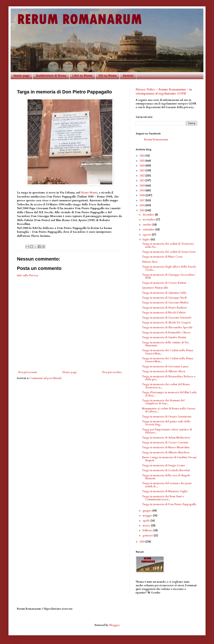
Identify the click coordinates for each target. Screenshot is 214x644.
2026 (142, 156)
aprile (147, 521)
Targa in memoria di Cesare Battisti (164, 283)
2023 (142, 171)
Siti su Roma (108, 76)
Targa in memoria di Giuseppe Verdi (164, 298)
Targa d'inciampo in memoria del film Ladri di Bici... (169, 394)
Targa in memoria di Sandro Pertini (164, 337)
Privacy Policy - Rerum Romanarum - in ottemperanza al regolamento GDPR (164, 92)
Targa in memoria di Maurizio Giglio (165, 491)
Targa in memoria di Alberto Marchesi (166, 452)
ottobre (147, 225)
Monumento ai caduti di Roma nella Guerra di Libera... (169, 410)
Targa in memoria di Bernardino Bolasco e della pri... (169, 378)
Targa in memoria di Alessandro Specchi (167, 327)
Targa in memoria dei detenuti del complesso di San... (163, 402)
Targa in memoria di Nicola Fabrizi (164, 313)
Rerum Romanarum (156, 140)
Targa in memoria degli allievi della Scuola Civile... (169, 268)
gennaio (148, 535)
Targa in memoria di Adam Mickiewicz (166, 438)
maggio (148, 516)
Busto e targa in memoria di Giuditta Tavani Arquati (169, 459)
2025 (142, 161)
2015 (142, 210)
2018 (142, 195)
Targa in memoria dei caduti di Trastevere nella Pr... (168, 245)
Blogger (114, 625)
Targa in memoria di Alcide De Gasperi (166, 323)
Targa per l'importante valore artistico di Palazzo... (167, 431)
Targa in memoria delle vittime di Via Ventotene (165, 344)
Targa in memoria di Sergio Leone (163, 465)
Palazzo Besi (150, 262)
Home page (22, 76)
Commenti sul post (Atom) (46, 378)
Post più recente (28, 372)
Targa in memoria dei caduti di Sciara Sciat (169, 252)
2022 (142, 176)
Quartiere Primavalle (155, 288)
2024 (142, 166)
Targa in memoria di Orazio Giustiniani (167, 417)
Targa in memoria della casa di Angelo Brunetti (166, 477)
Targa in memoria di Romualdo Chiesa (166, 333)
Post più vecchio (112, 372)
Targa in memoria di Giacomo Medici (165, 303)
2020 (142, 186)
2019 (142, 190)
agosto (147, 235)
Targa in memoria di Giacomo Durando (167, 318)
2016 (142, 205)
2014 (142, 542)
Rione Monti (89, 193)
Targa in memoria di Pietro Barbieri (164, 308)
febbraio (148, 530)
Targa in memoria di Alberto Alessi (164, 371)
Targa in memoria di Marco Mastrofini (166, 447)
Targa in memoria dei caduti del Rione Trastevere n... (166, 386)
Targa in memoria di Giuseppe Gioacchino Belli (168, 276)
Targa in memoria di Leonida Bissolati (166, 470)
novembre (149, 220)
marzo (147, 526)
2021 (142, 180)
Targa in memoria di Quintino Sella (164, 293)
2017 (142, 200)
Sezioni (128, 76)
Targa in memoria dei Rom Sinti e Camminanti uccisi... (163, 498)
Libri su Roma (82, 76)
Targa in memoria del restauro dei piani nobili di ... (167, 485)
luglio (147, 240)
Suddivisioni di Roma (51, 76)
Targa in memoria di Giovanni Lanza (165, 366)
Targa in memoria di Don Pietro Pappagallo (169, 504)
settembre (149, 230)
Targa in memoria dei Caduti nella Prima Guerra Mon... (168, 352)
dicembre (149, 215)
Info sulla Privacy (28, 275)
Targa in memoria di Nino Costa (162, 257)
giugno (147, 511)
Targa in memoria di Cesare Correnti (165, 442)
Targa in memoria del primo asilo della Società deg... (166, 423)
